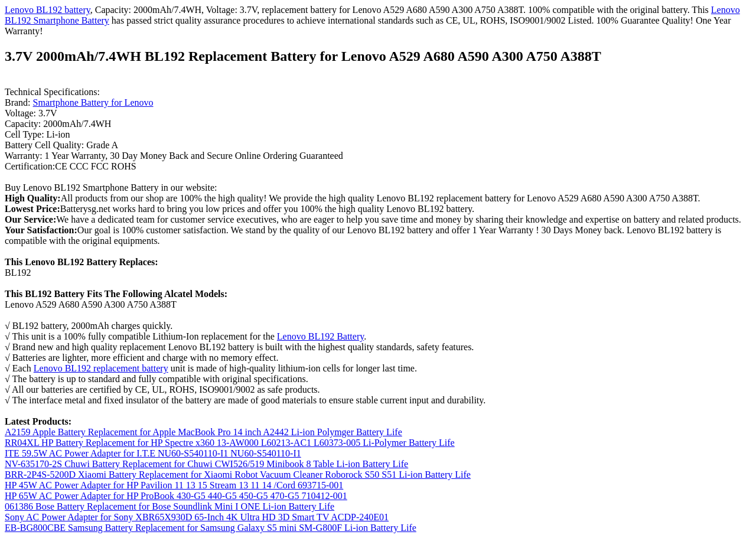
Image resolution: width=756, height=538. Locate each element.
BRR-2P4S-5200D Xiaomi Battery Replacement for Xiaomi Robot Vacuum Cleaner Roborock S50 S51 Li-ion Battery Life (238, 475)
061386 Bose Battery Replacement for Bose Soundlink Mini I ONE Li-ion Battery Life (170, 506)
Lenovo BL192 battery (48, 10)
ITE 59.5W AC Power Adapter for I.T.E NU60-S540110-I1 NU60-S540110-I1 (153, 453)
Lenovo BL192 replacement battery (101, 368)
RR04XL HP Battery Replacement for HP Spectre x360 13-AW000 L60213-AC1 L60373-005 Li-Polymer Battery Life (230, 443)
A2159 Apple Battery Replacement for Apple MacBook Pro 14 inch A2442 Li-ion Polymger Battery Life (203, 432)
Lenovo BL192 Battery (320, 336)
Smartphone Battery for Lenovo (93, 102)
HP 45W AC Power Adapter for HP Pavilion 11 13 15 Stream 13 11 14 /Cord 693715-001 (174, 485)
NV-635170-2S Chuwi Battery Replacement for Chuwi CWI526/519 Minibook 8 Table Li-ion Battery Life (206, 464)
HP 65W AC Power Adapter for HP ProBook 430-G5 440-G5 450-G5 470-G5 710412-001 (176, 496)
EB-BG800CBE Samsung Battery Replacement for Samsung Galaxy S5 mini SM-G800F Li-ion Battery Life (211, 528)
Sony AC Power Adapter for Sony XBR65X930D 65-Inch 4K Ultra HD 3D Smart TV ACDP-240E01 (197, 517)
